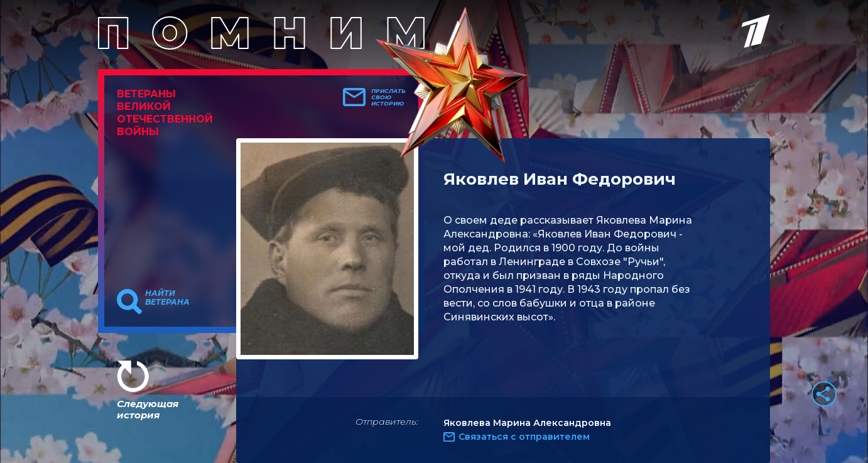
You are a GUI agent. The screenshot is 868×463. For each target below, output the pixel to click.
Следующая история (148, 409)
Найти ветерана (167, 298)
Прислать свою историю (388, 97)
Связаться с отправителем (524, 437)
